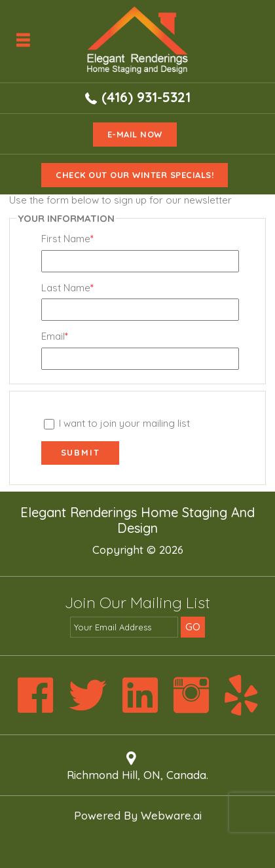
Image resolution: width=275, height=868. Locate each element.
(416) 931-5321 (146, 97)
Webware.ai (171, 815)
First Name (67, 239)
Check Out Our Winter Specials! (135, 175)
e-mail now (135, 134)
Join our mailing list (137, 603)
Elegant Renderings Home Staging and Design (137, 520)
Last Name (67, 288)
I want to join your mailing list (117, 423)
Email (55, 336)
